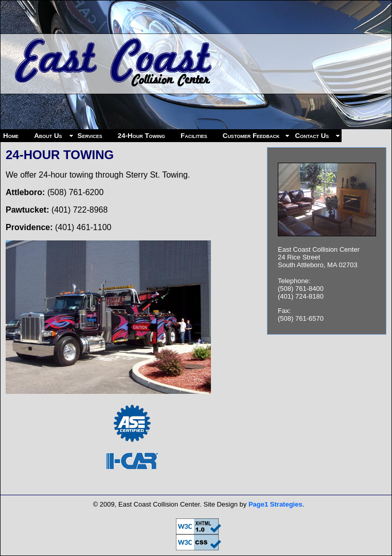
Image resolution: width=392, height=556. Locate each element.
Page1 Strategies (275, 504)
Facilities (194, 136)
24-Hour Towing (141, 136)
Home (11, 136)
